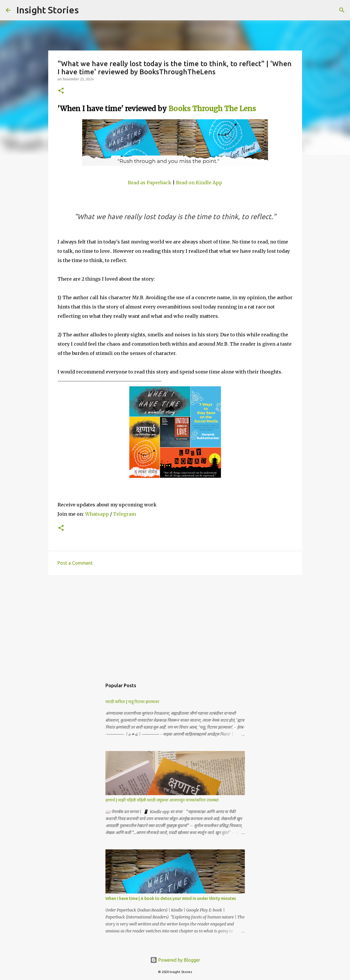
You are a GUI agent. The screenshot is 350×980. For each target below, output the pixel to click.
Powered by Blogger (175, 960)
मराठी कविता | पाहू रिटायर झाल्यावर (132, 702)
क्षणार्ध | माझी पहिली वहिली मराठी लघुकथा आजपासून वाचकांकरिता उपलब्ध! (162, 800)
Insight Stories (47, 10)
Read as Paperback (150, 183)
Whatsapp (97, 514)
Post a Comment (75, 563)
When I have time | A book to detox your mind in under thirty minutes (171, 898)
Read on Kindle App (199, 183)
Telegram (124, 514)
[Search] (87, 10)
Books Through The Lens (213, 109)
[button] (61, 91)
